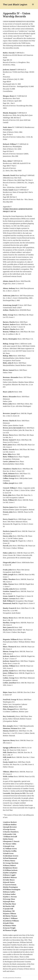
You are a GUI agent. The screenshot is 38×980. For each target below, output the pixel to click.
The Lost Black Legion (15, 4)
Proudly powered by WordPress (12, 978)
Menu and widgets (33, 6)
